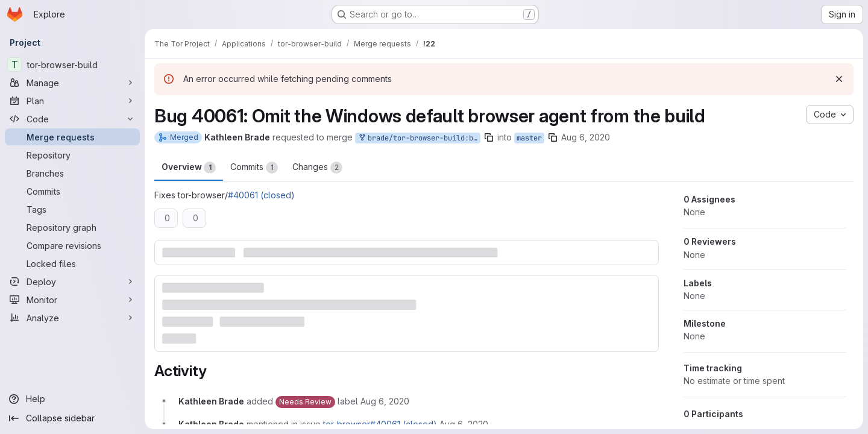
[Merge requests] (72, 137)
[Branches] (72, 173)
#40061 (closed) (261, 195)
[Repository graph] (72, 227)
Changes (317, 168)
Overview (189, 168)
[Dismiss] (839, 79)
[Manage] (72, 83)
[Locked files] (72, 263)
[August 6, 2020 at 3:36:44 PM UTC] (464, 424)
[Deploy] (72, 281)
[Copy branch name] (489, 137)
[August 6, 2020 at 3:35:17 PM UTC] (385, 401)
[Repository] (72, 155)
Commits (254, 168)
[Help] (72, 399)
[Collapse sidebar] (72, 418)
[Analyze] (72, 318)
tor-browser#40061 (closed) (380, 424)
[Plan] (72, 101)
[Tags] (72, 209)
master (529, 138)
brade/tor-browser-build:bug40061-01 (419, 138)
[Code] (72, 119)
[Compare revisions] (72, 245)
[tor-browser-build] (72, 64)
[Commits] (72, 191)
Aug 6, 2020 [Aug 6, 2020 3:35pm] (586, 137)
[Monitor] (72, 300)
